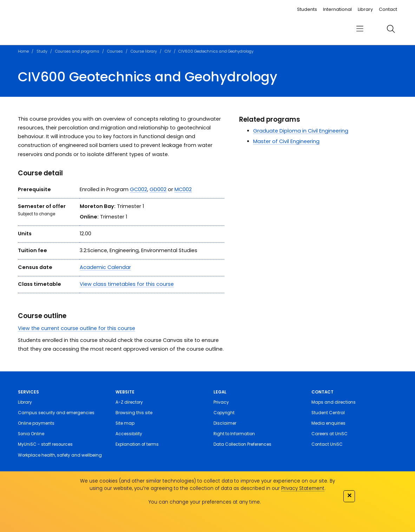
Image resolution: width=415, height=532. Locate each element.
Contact (388, 9)
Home (23, 51)
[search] (391, 29)
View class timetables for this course (127, 284)
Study (42, 51)
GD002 (158, 189)
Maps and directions (334, 402)
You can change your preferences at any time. (205, 502)
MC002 (183, 189)
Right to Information (234, 434)
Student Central (328, 413)
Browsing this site (134, 413)
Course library (144, 51)
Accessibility (129, 434)
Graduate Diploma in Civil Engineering (301, 131)
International (337, 9)
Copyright (224, 413)
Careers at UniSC (330, 434)
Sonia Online (31, 434)
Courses (115, 51)
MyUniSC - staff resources (45, 444)
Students (307, 9)
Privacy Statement (303, 488)
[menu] (360, 29)
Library (365, 9)
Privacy (221, 402)
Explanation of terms (137, 444)
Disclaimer (225, 423)
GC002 (139, 189)
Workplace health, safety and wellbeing (60, 455)
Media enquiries (328, 423)
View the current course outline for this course (77, 328)
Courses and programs (77, 51)
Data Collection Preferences (242, 444)
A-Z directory (129, 402)
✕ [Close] (349, 495)
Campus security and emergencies (56, 413)
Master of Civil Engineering (286, 141)
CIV (168, 51)
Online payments (36, 423)
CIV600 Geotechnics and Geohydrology (216, 51)
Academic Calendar (105, 267)
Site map (125, 423)
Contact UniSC (327, 444)
